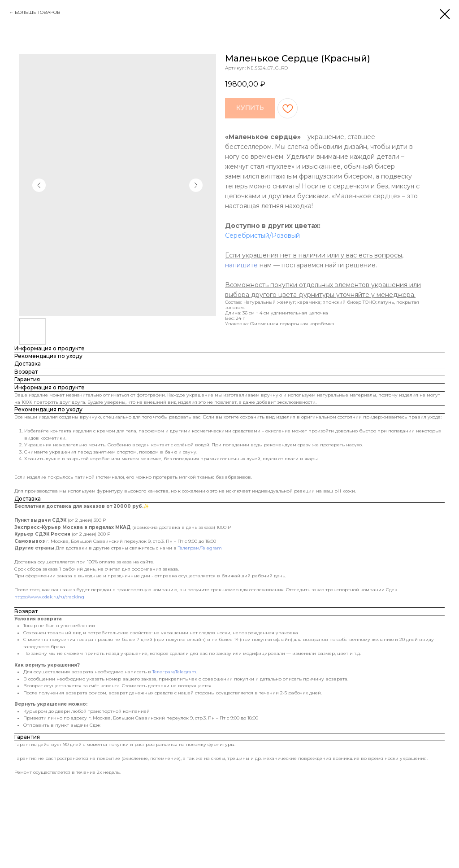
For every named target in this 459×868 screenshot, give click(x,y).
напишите (241, 265)
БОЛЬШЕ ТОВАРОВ (38, 12)
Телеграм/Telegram (200, 548)
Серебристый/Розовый (262, 236)
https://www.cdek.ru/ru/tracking (49, 597)
